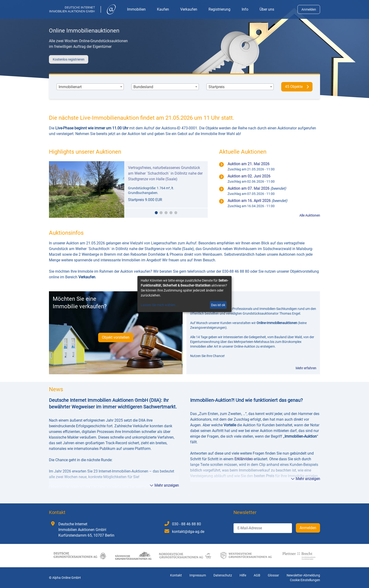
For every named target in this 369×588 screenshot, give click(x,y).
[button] (156, 213)
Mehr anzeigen (164, 485)
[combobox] (90, 87)
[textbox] (70, 87)
